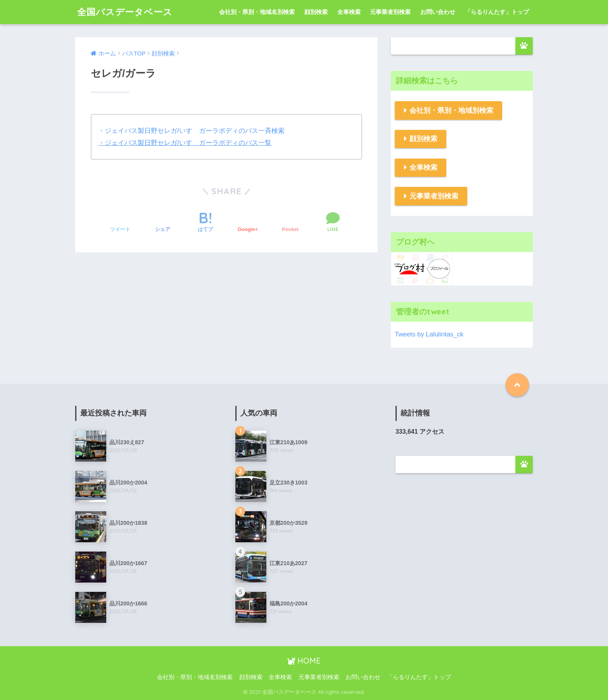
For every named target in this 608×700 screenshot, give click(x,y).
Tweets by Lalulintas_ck (429, 334)
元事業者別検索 (390, 12)
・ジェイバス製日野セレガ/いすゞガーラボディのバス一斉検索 (191, 131)
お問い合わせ (438, 12)
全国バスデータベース (125, 12)
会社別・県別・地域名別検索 (257, 12)
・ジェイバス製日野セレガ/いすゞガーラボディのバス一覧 (185, 143)
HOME (304, 661)
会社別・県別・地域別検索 (451, 110)
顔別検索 (316, 12)
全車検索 (349, 12)
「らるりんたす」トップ (497, 12)
